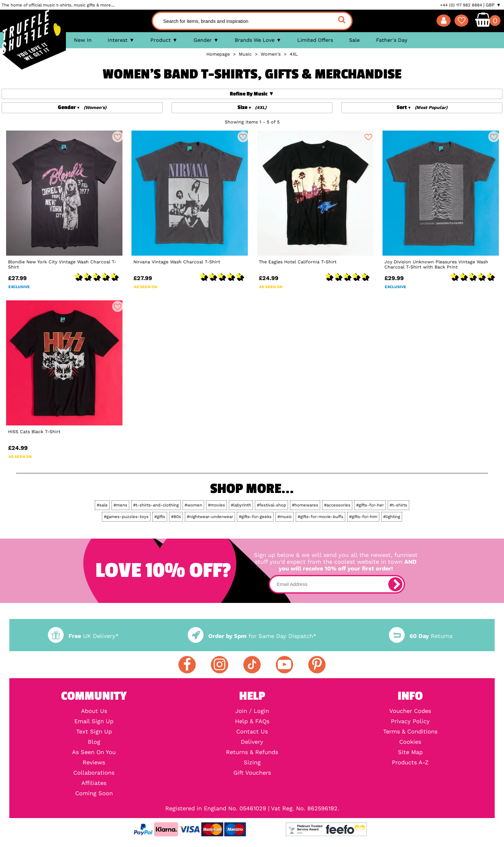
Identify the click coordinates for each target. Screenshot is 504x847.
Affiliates (94, 783)
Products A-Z (410, 762)
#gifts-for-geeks (255, 517)
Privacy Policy (410, 721)
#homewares (305, 505)
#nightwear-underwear (210, 517)
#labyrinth (241, 505)
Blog (94, 742)
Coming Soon (94, 793)
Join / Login (252, 711)
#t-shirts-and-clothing (156, 505)
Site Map (410, 752)
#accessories (337, 505)
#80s (176, 517)
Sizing (252, 762)
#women (193, 505)
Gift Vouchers (252, 773)
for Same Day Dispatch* (252, 636)
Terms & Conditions (410, 732)
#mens (120, 505)
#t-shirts (398, 505)
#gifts (160, 517)
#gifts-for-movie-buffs (320, 517)
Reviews (94, 762)
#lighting (392, 517)
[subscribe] (395, 584)
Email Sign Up (94, 721)
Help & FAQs (252, 721)
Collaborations (94, 773)
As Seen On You (94, 752)
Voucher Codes (410, 711)
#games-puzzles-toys (126, 517)
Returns (421, 636)
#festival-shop (271, 505)
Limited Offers (315, 40)
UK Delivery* (83, 636)
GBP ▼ (493, 5)
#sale (102, 505)
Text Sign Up (94, 732)
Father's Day (392, 40)
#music (285, 517)
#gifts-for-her (370, 505)
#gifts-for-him (363, 517)
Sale (354, 40)
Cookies (410, 742)
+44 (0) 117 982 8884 (461, 5)
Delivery (252, 742)
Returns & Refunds (252, 752)
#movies (216, 505)
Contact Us (252, 732)
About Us (94, 711)
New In (83, 40)
